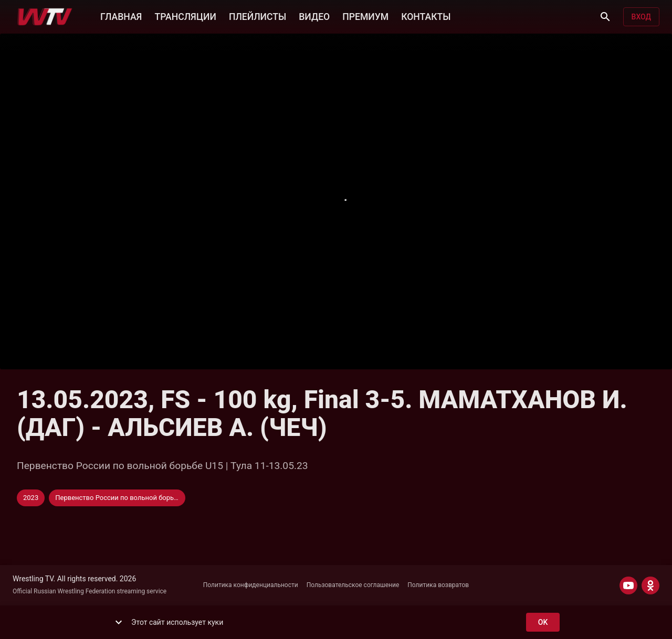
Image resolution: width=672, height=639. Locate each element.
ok (543, 622)
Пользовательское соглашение (353, 585)
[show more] (119, 622)
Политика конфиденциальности (251, 585)
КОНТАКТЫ (426, 16)
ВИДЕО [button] (314, 16)
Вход (641, 17)
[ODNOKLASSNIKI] (650, 585)
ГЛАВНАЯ (121, 16)
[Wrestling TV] (45, 17)
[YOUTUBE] (628, 585)
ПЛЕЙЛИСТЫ (258, 16)
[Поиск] (605, 17)
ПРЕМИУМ (365, 16)
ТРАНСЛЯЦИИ (185, 16)
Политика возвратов (438, 585)
